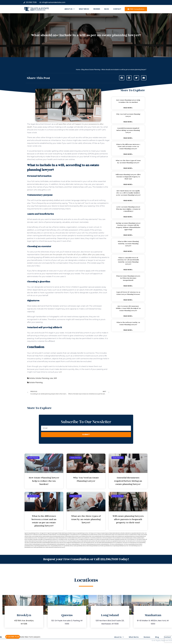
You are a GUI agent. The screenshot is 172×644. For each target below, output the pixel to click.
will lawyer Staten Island (81, 541)
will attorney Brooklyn (104, 539)
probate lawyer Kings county (111, 536)
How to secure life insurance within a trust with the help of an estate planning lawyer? (128, 308)
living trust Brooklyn (68, 533)
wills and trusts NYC (132, 541)
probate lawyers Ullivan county (77, 538)
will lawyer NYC (64, 541)
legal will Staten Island (59, 533)
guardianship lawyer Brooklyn (98, 546)
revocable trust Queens (83, 539)
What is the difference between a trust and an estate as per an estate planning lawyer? (128, 147)
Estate (32, 378)
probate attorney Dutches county (97, 535)
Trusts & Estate (40, 8)
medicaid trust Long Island (130, 533)
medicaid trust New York (141, 533)
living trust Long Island (77, 533)
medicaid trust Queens (38, 535)
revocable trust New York (64, 539)
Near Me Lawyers (61, 547)
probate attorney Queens (40, 536)
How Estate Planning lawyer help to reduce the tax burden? (128, 101)
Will (55, 378)
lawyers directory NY (54, 539)
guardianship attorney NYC (58, 546)
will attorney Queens (141, 539)
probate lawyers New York (34, 538)
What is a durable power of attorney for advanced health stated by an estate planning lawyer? (128, 261)
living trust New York (86, 533)
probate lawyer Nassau (134, 536)
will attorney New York (124, 539)
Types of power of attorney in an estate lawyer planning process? (128, 293)
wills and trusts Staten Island (30, 543)
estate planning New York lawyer (108, 544)
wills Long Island (87, 543)
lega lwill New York (37, 533)
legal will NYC (44, 533)
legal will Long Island (29, 533)
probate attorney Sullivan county (75, 536)
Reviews (97, 9)
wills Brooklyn (39, 543)
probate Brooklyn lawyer (100, 536)
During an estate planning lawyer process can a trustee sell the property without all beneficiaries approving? (128, 226)
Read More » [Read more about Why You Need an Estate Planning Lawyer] (128, 122)
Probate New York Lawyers (29, 637)
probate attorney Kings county (111, 535)
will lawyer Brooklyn (38, 541)
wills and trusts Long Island (111, 541)
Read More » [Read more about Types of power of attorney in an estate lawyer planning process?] (128, 300)
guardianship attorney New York (45, 546)
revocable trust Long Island (44, 539)
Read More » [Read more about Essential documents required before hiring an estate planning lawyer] (128, 138)
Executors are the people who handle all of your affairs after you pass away (72, 254)
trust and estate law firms (133, 543)
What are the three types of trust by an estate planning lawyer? (128, 162)
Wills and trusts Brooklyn (100, 541)
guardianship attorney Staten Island (84, 546)
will (60, 372)
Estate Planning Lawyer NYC (137, 546)
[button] (122, 78)
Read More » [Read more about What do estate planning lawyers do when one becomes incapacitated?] (128, 286)
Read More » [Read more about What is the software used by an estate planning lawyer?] (128, 330)
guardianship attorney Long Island (32, 546)
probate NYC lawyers (121, 538)
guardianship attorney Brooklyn (136, 544)
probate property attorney (131, 538)
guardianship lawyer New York (124, 546)
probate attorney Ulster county (88, 536)
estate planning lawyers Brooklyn (39, 544)
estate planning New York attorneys (79, 544)
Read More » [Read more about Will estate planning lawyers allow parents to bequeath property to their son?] (128, 184)
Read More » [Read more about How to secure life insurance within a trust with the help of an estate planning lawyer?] (128, 316)
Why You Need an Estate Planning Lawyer (128, 115)
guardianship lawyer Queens (31, 547)
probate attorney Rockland (51, 536)
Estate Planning (42, 378)
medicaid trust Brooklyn (120, 533)
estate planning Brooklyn (52, 544)
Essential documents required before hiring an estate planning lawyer (128, 130)
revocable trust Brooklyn (33, 539)
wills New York (93, 543)
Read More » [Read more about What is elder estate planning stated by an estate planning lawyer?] (128, 251)
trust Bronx (98, 539)
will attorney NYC (133, 539)
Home (78, 70)
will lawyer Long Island (47, 541)
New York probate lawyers (73, 535)
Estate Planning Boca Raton (48, 543)
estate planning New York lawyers (122, 544)
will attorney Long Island (114, 539)
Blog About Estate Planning (91, 70)
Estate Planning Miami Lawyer (77, 543)
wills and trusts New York (122, 541)
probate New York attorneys (90, 538)
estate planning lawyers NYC (110, 543)
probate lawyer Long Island (123, 536)
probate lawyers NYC (44, 538)
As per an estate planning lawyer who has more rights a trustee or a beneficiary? (128, 209)
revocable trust (92, 539)
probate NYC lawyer (112, 538)
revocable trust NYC (74, 539)
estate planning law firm (38, 10)
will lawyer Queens (72, 541)
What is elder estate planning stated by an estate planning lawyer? (128, 244)
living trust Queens (101, 533)
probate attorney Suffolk (62, 536)
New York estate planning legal (61, 535)
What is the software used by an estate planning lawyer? (128, 324)
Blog (107, 9)
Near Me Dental (54, 547)
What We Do (84, 9)
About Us (69, 9)
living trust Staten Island (110, 533)
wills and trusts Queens (141, 541)
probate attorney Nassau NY (123, 535)
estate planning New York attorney (64, 544)
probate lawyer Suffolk (66, 538)
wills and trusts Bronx (91, 541)
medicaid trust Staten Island (49, 535)
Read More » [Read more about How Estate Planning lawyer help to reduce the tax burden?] (128, 108)
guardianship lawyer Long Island (111, 546)
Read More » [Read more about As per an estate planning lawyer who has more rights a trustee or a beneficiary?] (128, 217)
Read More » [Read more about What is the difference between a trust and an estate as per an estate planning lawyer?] (128, 154)
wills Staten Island (100, 543)
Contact (117, 9)
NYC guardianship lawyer (85, 535)
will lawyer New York (56, 541)
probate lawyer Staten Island (55, 538)
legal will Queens (51, 533)
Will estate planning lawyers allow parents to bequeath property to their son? (128, 177)
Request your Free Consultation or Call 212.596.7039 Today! (86, 559)
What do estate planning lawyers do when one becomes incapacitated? (128, 278)
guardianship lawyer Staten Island (44, 547)
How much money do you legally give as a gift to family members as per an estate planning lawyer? (128, 193)
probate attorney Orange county (137, 535)
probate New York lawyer (102, 538)
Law (51, 378)
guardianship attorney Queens (70, 546)
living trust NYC (94, 533)
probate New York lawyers (122, 543)
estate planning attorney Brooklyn (94, 544)
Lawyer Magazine (67, 543)
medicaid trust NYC (29, 535)
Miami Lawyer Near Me (58, 543)
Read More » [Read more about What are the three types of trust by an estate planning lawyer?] (128, 168)
